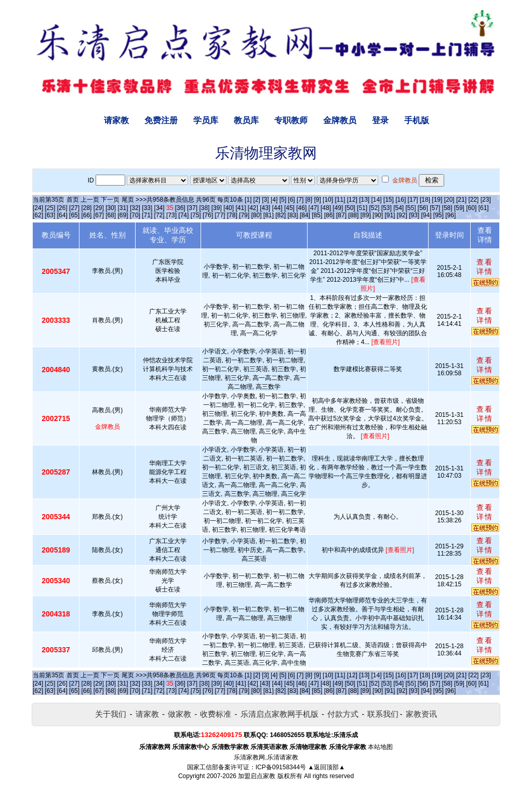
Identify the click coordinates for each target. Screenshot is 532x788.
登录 (380, 120)
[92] (402, 215)
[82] (281, 215)
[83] (293, 215)
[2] (257, 200)
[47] (314, 208)
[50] (350, 208)
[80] (256, 215)
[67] (99, 215)
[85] (317, 215)
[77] (220, 215)
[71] (147, 215)
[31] (123, 208)
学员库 (206, 120)
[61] (484, 208)
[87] (341, 215)
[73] (171, 215)
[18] (425, 200)
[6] (291, 200)
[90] (378, 215)
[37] (192, 208)
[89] (366, 215)
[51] (362, 208)
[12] (352, 200)
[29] (99, 208)
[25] (50, 208)
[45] (289, 208)
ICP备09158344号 (281, 767)
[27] (74, 208)
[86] (329, 215)
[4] (274, 200)
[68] (111, 215)
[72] (159, 215)
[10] (328, 200)
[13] (364, 200)
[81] (269, 215)
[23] (486, 200)
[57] (435, 208)
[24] (38, 208)
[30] (111, 208)
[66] (86, 215)
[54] (398, 208)
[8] (309, 200)
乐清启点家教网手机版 (280, 714)
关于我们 (111, 714)
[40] (229, 208)
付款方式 (343, 714)
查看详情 (485, 267)
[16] (401, 200)
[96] (450, 215)
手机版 (417, 120)
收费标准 (216, 714)
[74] (183, 215)
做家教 (179, 714)
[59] (459, 208)
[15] (389, 200)
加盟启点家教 (257, 776)
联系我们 (383, 714)
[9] (317, 200)
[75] (196, 215)
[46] (301, 208)
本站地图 (380, 747)
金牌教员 (340, 120)
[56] (423, 208)
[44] (277, 208)
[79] (244, 215)
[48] (326, 208)
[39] (217, 208)
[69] (123, 215)
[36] (180, 208)
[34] (159, 208)
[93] (414, 215)
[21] (461, 200)
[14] (377, 200)
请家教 (116, 120)
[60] (471, 208)
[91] (390, 215)
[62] (38, 215)
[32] (135, 208)
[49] (338, 208)
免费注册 (161, 120)
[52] (374, 208)
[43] (265, 208)
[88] (353, 215)
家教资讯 (421, 714)
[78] (232, 215)
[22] (473, 200)
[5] (283, 200)
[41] (241, 208)
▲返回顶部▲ (326, 767)
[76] (208, 215)
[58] (447, 208)
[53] (387, 208)
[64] (62, 215)
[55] (410, 208)
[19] (437, 200)
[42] (253, 208)
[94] (427, 215)
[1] (248, 200)
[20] (449, 200)
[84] (305, 215)
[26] (62, 208)
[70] (135, 215)
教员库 (246, 120)
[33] (147, 208)
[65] (74, 215)
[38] (204, 208)
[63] (50, 215)
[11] (340, 200)
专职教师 (291, 120)
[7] (300, 200)
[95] (438, 215)
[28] (86, 208)
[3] (265, 200)
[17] (413, 200)
